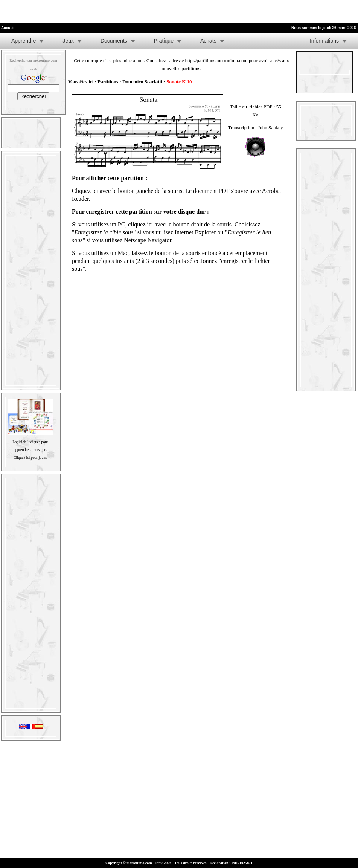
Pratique (164, 41)
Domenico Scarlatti (142, 82)
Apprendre (24, 41)
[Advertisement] (88, 11)
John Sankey (270, 128)
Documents (114, 41)
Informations (324, 41)
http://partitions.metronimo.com (216, 60)
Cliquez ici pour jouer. (30, 458)
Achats (208, 41)
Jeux (68, 41)
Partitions (108, 82)
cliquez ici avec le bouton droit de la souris (180, 224)
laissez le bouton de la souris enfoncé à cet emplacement (199, 253)
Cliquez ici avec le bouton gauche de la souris (127, 191)
